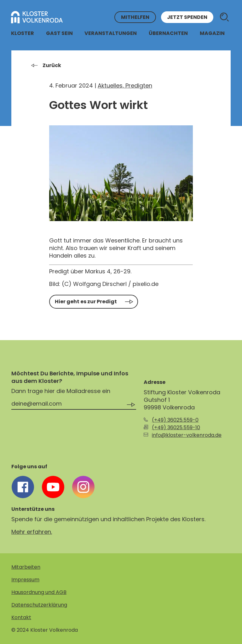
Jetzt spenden (187, 17)
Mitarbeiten (26, 567)
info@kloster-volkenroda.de (187, 435)
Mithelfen (135, 17)
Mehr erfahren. (32, 532)
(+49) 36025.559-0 (175, 420)
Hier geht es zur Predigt (86, 302)
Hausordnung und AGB (39, 592)
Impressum (25, 580)
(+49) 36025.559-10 (176, 427)
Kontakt (21, 617)
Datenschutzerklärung (39, 605)
